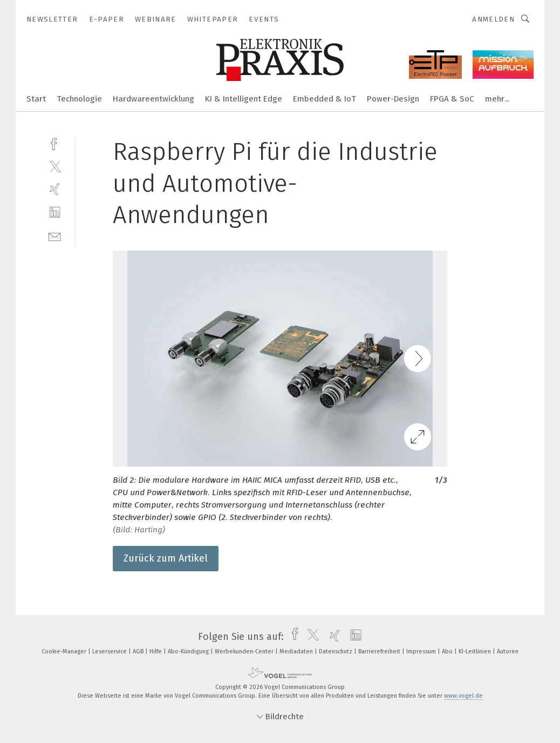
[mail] (55, 236)
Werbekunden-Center (245, 651)
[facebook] (55, 143)
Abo (448, 651)
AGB (139, 651)
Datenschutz (336, 651)
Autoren (508, 651)
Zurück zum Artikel (166, 558)
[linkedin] (55, 212)
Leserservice (110, 651)
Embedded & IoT (325, 99)
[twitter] (55, 166)
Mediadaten (297, 651)
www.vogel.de (463, 696)
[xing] (55, 189)
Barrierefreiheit (380, 651)
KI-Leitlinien (476, 651)
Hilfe (156, 651)
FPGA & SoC (452, 99)
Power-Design (393, 99)
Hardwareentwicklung (153, 99)
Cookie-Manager (65, 651)
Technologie (79, 99)
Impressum (422, 651)
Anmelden (493, 19)
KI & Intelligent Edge (244, 99)
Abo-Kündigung (189, 651)
